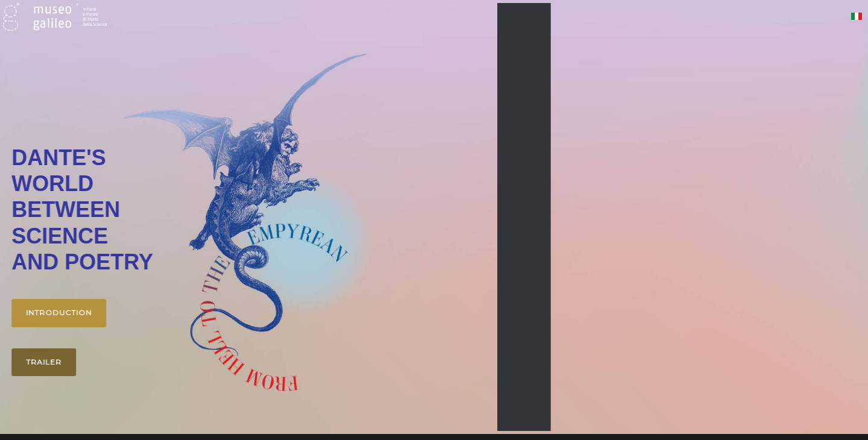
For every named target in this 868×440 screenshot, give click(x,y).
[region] (434, 217)
